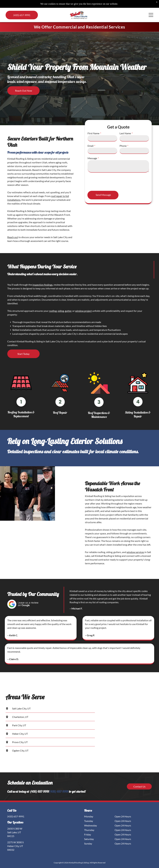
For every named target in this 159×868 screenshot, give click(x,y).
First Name (93, 133)
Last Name (125, 133)
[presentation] (111, 181)
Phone (123, 146)
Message (92, 158)
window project (83, 311)
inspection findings (43, 285)
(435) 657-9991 (59, 791)
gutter (68, 311)
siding (61, 311)
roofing (53, 311)
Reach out (13, 237)
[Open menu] (151, 15)
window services (135, 552)
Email (91, 146)
